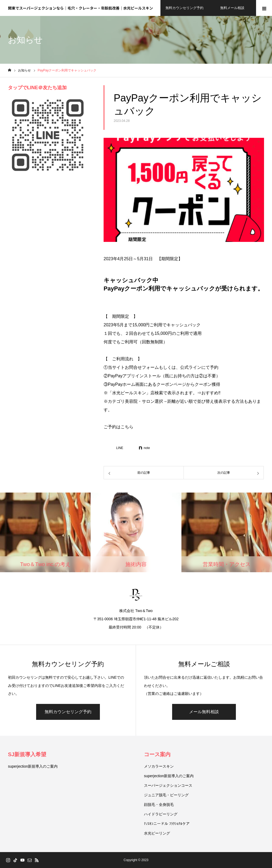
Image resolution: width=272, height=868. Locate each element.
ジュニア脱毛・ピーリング (166, 795)
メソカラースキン (159, 766)
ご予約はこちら (118, 427)
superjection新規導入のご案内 (33, 766)
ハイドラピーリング (161, 814)
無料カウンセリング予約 (68, 712)
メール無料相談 (204, 712)
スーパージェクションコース (168, 785)
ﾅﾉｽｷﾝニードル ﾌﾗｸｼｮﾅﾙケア (167, 824)
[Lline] (117, 448)
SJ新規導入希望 (27, 754)
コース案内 (157, 754)
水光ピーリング (157, 833)
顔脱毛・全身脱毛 (159, 805)
